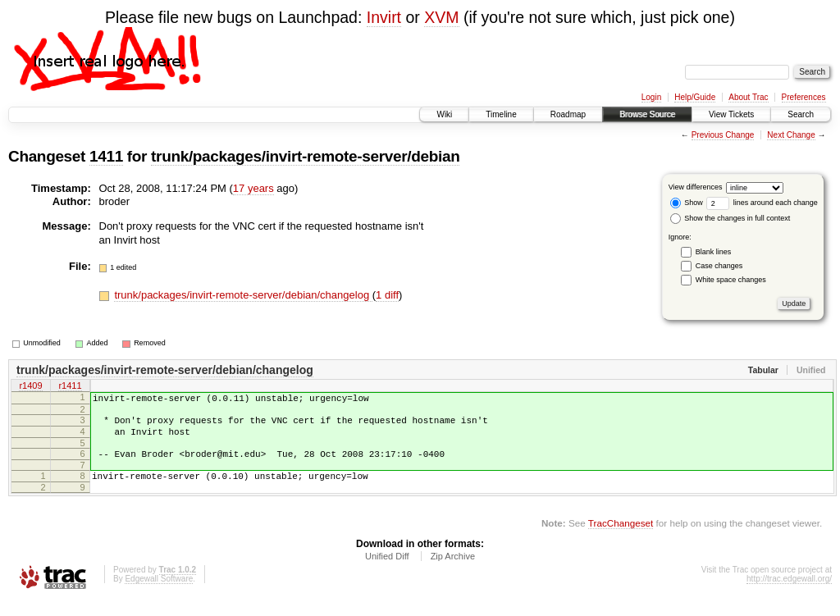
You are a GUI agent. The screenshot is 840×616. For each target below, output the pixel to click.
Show (687, 203)
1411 (106, 156)
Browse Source (647, 114)
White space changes (731, 280)
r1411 (70, 387)
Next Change (791, 135)
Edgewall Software (159, 593)
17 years (253, 188)
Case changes (719, 266)
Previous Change (723, 135)
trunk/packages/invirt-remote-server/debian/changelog (243, 295)
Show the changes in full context (730, 218)
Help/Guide (695, 97)
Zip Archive (453, 571)
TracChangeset (621, 538)
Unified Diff (387, 571)
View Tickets (731, 114)
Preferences (804, 97)
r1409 (30, 387)
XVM (441, 17)
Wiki (444, 114)
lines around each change (762, 203)
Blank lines (714, 252)
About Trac (748, 97)
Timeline (501, 114)
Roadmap (568, 114)
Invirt (384, 17)
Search (801, 114)
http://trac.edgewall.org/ (789, 593)
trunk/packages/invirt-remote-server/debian (305, 156)
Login (651, 97)
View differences (696, 187)
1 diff (387, 295)
